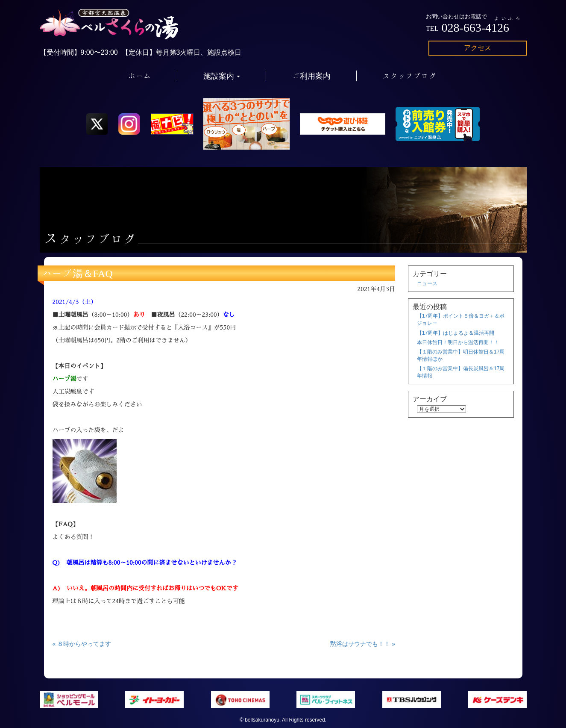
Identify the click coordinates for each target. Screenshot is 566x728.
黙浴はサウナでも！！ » (363, 644)
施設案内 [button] (222, 76)
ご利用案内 (311, 76)
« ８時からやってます (82, 644)
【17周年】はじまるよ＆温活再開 (456, 333)
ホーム (140, 76)
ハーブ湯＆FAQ (77, 273)
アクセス (478, 48)
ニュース (427, 283)
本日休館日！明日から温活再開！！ (458, 342)
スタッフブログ (410, 76)
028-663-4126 (475, 28)
